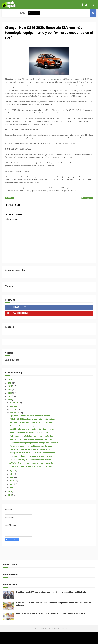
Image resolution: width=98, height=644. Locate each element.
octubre (13, 410)
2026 (10, 380)
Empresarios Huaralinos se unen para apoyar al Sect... (32, 456)
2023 (10, 390)
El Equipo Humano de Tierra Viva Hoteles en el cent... (31, 450)
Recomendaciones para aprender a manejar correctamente (34, 443)
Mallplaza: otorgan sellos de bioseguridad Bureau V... (31, 446)
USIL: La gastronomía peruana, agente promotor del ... (32, 440)
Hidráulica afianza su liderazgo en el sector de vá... (30, 426)
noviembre (14, 406)
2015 (10, 495)
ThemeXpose (44, 629)
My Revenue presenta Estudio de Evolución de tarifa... (31, 436)
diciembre (14, 403)
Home (6, 13)
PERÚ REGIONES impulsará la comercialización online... (32, 419)
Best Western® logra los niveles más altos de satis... (31, 460)
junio (12, 478)
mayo (12, 481)
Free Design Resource (59, 629)
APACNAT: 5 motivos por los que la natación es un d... (31, 463)
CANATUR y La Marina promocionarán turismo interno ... (33, 429)
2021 (10, 397)
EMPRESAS (10, 198)
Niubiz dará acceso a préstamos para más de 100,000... (32, 433)
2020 (10, 400)
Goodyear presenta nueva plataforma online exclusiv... (32, 423)
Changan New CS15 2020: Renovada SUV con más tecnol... (33, 453)
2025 (10, 383)
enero (12, 488)
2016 (10, 492)
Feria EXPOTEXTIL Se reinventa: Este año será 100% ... (32, 467)
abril (12, 484)
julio (12, 474)
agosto (13, 471)
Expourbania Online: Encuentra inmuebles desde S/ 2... (32, 416)
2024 (10, 386)
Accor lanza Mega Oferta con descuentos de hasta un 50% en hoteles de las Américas (51, 614)
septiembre (15, 413)
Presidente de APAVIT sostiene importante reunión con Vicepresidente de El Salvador (51, 592)
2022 (10, 393)
